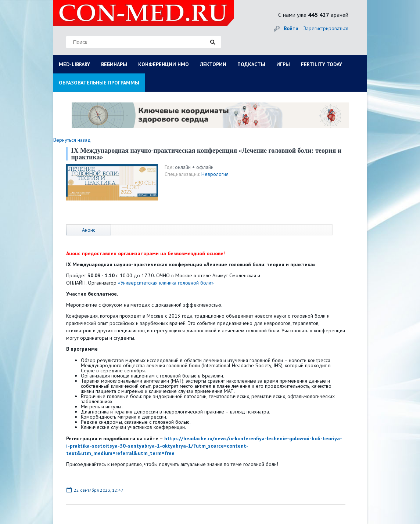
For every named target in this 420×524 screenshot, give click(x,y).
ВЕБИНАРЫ (114, 64)
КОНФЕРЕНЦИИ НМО (164, 64)
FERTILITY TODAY (322, 64)
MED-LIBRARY (74, 64)
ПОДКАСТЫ (251, 64)
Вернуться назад (72, 140)
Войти (291, 28)
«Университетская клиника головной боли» (166, 283)
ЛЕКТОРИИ (213, 64)
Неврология (215, 174)
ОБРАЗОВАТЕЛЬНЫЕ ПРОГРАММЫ (99, 83)
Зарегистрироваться (326, 28)
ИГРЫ (283, 64)
